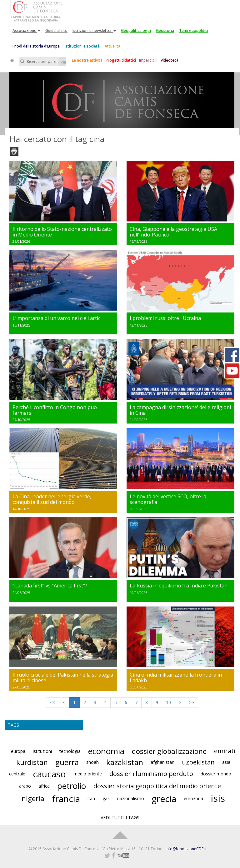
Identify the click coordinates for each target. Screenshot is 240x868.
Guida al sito (56, 30)
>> (192, 702)
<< (52, 702)
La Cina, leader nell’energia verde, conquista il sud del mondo (52, 499)
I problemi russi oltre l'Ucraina (165, 318)
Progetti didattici (121, 60)
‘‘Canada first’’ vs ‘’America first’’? (50, 586)
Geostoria (165, 30)
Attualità (112, 46)
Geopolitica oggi (136, 30)
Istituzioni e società (82, 46)
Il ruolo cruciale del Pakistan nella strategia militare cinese (63, 678)
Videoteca (170, 60)
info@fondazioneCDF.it (186, 849)
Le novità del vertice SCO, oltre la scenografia (168, 499)
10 (168, 702)
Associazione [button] (26, 30)
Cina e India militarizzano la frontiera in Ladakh (176, 678)
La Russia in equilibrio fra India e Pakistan (179, 586)
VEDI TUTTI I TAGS (120, 817)
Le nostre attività (87, 60)
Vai (63, 62)
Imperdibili (148, 60)
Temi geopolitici (194, 30)
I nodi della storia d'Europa (36, 46)
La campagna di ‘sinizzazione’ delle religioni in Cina (180, 410)
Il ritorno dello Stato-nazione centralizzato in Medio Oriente (62, 232)
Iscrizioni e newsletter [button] (94, 30)
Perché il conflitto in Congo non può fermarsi (55, 410)
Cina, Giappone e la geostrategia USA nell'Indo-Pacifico (173, 232)
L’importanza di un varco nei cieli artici (57, 318)
